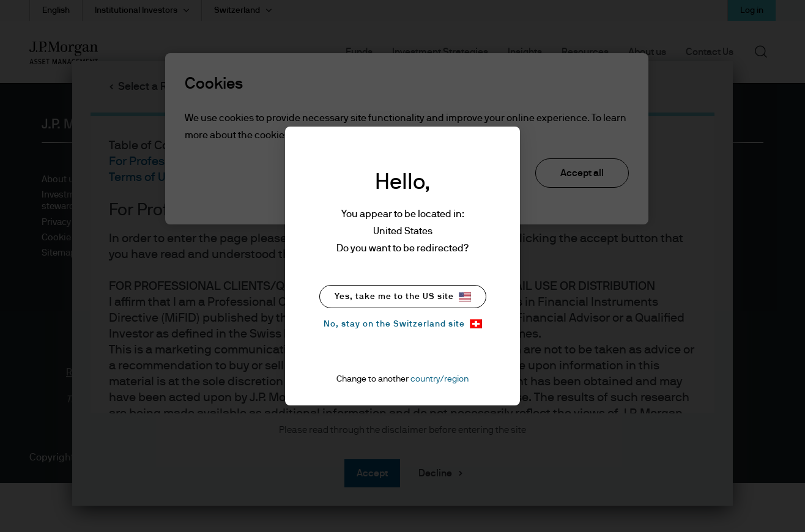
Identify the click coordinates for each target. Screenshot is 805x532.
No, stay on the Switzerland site (403, 324)
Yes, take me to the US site (403, 297)
